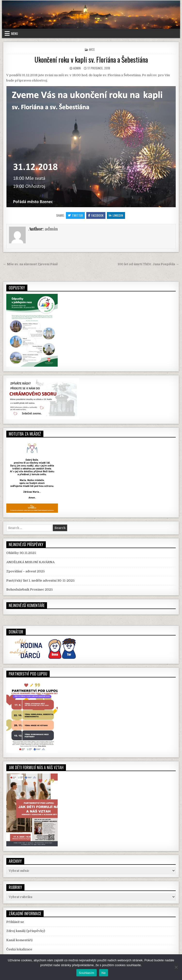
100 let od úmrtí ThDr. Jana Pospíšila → (148, 264)
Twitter (75, 215)
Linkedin (116, 215)
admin (77, 68)
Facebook (96, 215)
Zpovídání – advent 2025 (26, 571)
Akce (92, 49)
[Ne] (176, 967)
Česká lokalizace (19, 949)
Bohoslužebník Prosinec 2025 (30, 589)
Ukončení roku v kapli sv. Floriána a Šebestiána (91, 60)
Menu (15, 33)
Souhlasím (87, 973)
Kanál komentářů (20, 940)
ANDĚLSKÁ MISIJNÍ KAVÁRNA (30, 562)
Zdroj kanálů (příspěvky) (26, 931)
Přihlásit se (15, 922)
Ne (104, 973)
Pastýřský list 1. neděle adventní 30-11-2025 (40, 581)
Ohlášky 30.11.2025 (21, 553)
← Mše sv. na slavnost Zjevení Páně (31, 264)
